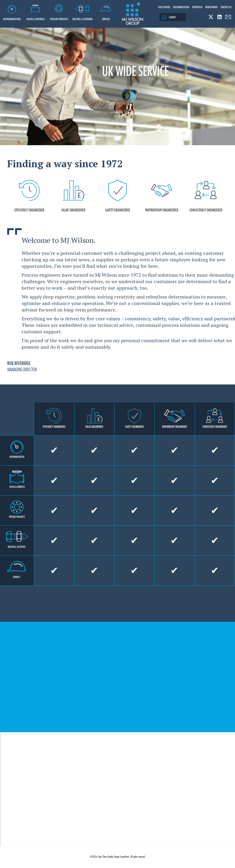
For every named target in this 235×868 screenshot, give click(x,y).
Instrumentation (12, 11)
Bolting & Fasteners (82, 11)
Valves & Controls (35, 11)
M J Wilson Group (133, 14)
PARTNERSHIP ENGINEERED (162, 196)
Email (228, 17)
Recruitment (211, 7)
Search (169, 17)
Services (106, 11)
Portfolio (197, 7)
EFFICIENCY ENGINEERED (29, 196)
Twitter (211, 17)
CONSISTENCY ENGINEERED (206, 196)
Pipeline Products (59, 11)
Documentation (181, 7)
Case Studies (164, 7)
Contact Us (226, 7)
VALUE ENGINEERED (73, 196)
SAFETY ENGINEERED (118, 196)
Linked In (220, 17)
